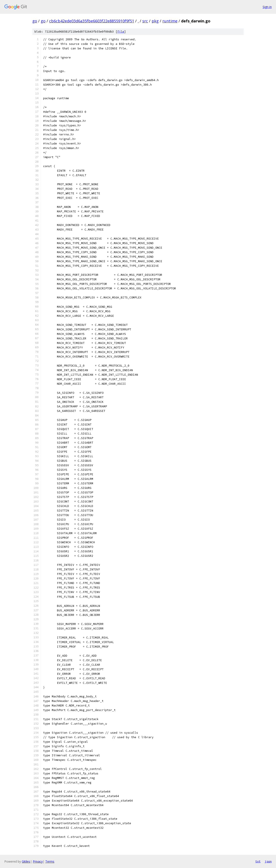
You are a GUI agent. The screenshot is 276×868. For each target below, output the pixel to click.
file (121, 32)
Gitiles (26, 861)
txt (258, 861)
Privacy (38, 861)
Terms (50, 861)
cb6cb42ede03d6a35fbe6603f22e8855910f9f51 (92, 21)
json (268, 861)
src (145, 21)
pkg (155, 21)
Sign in (267, 7)
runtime (170, 21)
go (35, 21)
